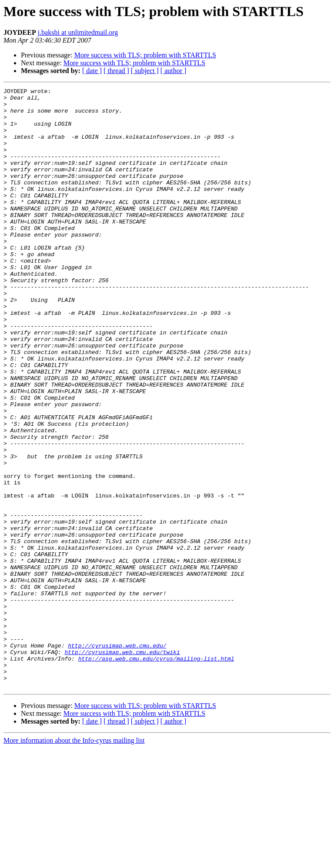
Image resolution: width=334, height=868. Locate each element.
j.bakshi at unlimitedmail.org (78, 32)
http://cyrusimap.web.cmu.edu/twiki (122, 765)
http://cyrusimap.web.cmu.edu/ (117, 758)
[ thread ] (116, 71)
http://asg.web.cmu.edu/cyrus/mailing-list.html (156, 773)
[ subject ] (145, 71)
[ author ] (174, 71)
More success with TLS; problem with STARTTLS (145, 55)
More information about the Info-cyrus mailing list (74, 860)
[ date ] (92, 71)
